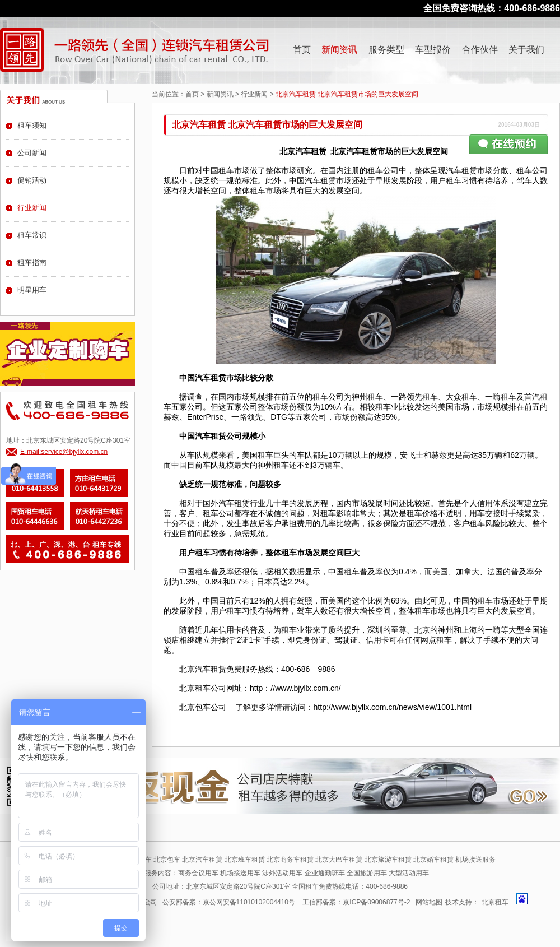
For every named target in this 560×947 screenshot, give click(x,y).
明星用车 (32, 290)
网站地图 (429, 902)
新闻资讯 (339, 50)
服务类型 (386, 50)
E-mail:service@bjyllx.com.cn (64, 452)
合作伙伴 (480, 50)
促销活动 (32, 180)
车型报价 (433, 50)
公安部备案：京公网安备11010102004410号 (229, 902)
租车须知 (32, 125)
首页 (302, 50)
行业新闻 (254, 94)
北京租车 (495, 902)
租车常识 (32, 235)
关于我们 (526, 50)
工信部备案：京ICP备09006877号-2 (356, 902)
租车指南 (32, 263)
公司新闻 (32, 153)
